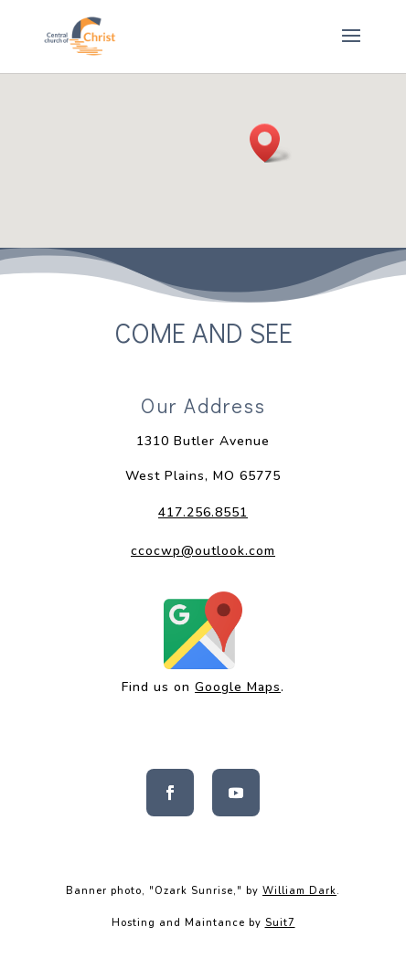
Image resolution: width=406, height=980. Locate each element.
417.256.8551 (203, 512)
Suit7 (280, 923)
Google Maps (238, 687)
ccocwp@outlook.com (203, 551)
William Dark (299, 891)
